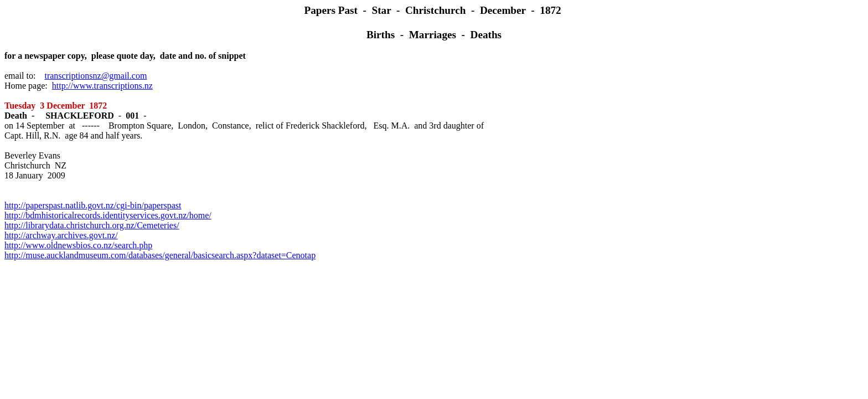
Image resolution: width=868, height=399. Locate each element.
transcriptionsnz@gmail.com (95, 76)
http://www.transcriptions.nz (102, 86)
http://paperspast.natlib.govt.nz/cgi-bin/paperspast (93, 205)
